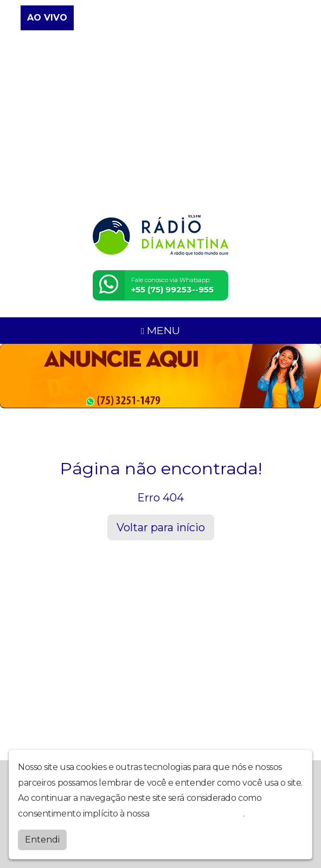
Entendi (42, 840)
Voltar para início (161, 527)
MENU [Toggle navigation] (160, 330)
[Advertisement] (160, 123)
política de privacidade (197, 814)
